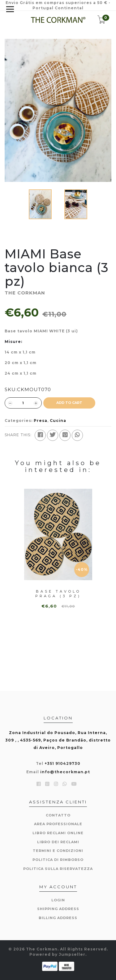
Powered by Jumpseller (57, 954)
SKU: (11, 389)
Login (58, 900)
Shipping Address (58, 909)
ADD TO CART (69, 403)
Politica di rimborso (58, 860)
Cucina (58, 421)
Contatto (58, 815)
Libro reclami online (58, 833)
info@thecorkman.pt (65, 772)
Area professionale (58, 824)
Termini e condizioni (58, 851)
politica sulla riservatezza (58, 869)
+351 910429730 (62, 763)
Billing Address (58, 918)
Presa (41, 421)
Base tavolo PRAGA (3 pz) (58, 594)
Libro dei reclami (58, 842)
